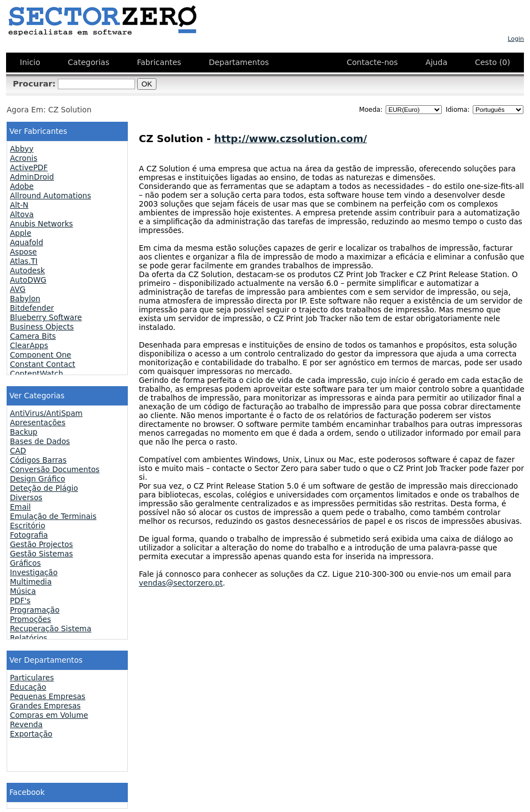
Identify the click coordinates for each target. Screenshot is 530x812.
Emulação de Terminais (53, 516)
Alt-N (19, 205)
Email (20, 507)
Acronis (24, 158)
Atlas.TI (24, 261)
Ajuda (436, 62)
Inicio (30, 62)
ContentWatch (37, 373)
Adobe (22, 186)
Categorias (88, 62)
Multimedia (31, 582)
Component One (40, 355)
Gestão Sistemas (41, 554)
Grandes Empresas (45, 706)
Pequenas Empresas (48, 696)
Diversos (26, 497)
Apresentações (38, 423)
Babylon (25, 299)
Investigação (34, 572)
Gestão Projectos (41, 544)
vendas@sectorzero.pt (181, 583)
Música (23, 591)
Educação (28, 687)
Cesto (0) (493, 62)
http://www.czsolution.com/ (291, 139)
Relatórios (29, 638)
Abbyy (22, 149)
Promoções (31, 619)
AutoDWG (28, 280)
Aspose (23, 252)
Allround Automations (50, 196)
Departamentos (239, 62)
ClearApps (29, 345)
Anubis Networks (41, 224)
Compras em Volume (49, 715)
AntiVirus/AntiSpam (46, 413)
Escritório (28, 526)
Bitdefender (32, 308)
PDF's (20, 600)
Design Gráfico (37, 479)
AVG (18, 289)
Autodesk (28, 270)
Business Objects (42, 327)
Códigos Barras (38, 460)
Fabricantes (159, 62)
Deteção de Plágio (44, 488)
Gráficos (25, 563)
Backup (24, 432)
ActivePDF (29, 167)
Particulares (32, 678)
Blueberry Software (46, 317)
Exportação (31, 734)
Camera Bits (33, 336)
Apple (21, 233)
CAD (18, 451)
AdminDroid (32, 177)
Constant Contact (43, 364)
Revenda (26, 724)
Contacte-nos (372, 62)
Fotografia (29, 535)
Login (516, 39)
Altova (22, 214)
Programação (35, 610)
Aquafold (26, 242)
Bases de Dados (40, 441)
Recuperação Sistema (51, 629)
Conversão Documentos (55, 469)
